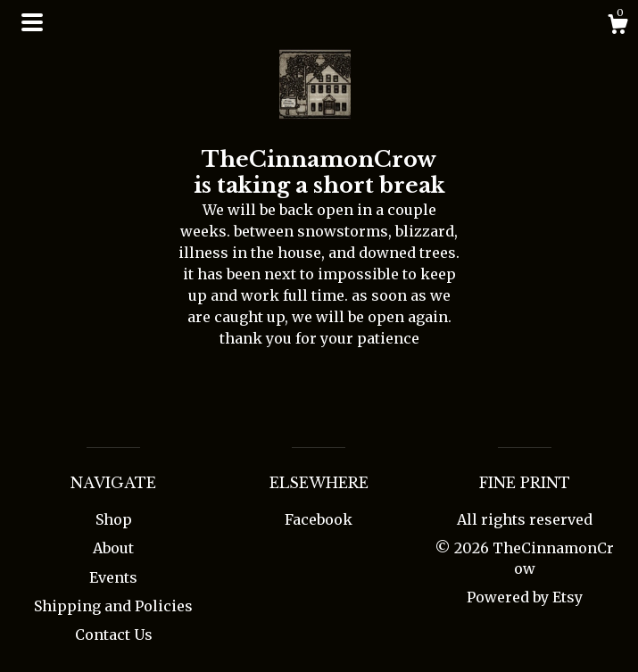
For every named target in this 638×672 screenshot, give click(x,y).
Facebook (319, 519)
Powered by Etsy (525, 597)
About (113, 548)
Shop (114, 519)
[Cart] (617, 27)
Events (113, 577)
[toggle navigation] (32, 22)
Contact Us (114, 635)
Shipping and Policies (113, 606)
